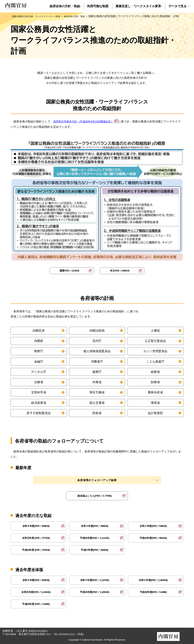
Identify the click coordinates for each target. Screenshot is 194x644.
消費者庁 (97, 361)
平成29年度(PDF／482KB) (153, 538)
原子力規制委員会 (39, 413)
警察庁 (39, 351)
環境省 (155, 402)
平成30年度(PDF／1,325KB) (95, 592)
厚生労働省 (97, 392)
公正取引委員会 (155, 341)
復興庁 (97, 371)
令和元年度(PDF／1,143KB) (36, 592)
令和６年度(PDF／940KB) (36, 580)
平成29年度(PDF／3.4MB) (153, 592)
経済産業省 (39, 402)
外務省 (97, 382)
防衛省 (97, 413)
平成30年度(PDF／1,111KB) (95, 538)
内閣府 (39, 341)
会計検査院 (155, 413)
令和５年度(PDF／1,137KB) (95, 580)
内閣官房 (39, 330)
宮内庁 (97, 341)
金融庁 (39, 361)
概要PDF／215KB (70, 270)
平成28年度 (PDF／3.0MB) (36, 604)
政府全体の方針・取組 (90, 16)
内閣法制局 (97, 330)
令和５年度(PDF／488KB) (95, 526)
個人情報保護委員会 (97, 351)
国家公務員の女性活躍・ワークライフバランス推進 (43, 16)
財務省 (155, 382)
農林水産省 (155, 392)
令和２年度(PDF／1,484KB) (153, 580)
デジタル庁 (39, 371)
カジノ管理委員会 (155, 351)
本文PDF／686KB (120, 270)
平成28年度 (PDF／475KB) (36, 550)
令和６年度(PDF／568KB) (36, 526)
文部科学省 (39, 392)
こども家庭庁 (155, 361)
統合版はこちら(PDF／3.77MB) (95, 495)
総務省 (155, 371)
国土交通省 (97, 402)
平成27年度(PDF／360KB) (95, 550)
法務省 (39, 382)
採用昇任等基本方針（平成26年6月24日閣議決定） (86, 121)
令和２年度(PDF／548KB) (153, 526)
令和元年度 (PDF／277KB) (36, 538)
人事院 (155, 330)
